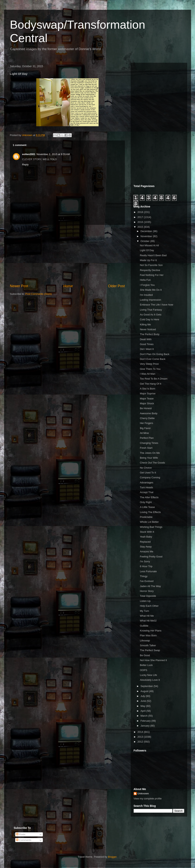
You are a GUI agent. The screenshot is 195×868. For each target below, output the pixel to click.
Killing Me (145, 325)
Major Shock (147, 403)
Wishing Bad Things (151, 527)
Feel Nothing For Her (152, 275)
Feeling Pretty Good (151, 557)
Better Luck (146, 665)
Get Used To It (148, 473)
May (143, 706)
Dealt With (146, 339)
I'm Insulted (146, 295)
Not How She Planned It (153, 660)
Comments (24, 840)
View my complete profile (148, 799)
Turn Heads (146, 487)
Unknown (143, 793)
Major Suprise (148, 393)
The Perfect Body (150, 334)
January (145, 726)
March (144, 716)
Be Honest (146, 408)
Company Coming (150, 477)
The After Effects (149, 497)
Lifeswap (145, 641)
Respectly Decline (150, 270)
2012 (141, 742)
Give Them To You (150, 369)
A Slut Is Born (148, 389)
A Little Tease (147, 507)
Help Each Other (149, 606)
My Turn (144, 611)
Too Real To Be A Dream (154, 379)
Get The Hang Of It (151, 384)
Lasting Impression (150, 300)
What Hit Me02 (148, 621)
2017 (141, 217)
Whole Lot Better (149, 522)
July (143, 696)
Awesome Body (149, 413)
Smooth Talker (148, 645)
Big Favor (145, 428)
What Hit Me (147, 616)
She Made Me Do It (151, 290)
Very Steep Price (149, 364)
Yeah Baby (146, 537)
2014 (141, 732)
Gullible (144, 626)
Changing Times (149, 443)
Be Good (145, 655)
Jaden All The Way (150, 586)
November (147, 236)
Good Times (147, 344)
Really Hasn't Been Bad (153, 255)
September (147, 686)
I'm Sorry (145, 561)
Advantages (147, 483)
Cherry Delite (147, 418)
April (143, 711)
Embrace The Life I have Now (157, 305)
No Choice (146, 468)
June (144, 701)
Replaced (145, 542)
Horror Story (147, 591)
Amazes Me (147, 551)
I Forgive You (147, 285)
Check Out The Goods (152, 463)
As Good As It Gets (151, 315)
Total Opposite (148, 596)
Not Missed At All (149, 245)
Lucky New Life (148, 675)
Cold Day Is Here (150, 319)
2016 (141, 222)
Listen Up (145, 601)
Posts (21, 834)
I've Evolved (147, 581)
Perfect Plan (147, 438)
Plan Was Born (148, 635)
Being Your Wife (149, 458)
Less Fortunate (148, 571)
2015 (141, 227)
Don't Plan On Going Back (155, 354)
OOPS (144, 670)
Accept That (147, 492)
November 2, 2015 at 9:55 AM (53, 154)
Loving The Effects (150, 512)
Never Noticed (148, 329)
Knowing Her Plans (151, 631)
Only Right (146, 502)
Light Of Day (147, 250)
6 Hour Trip (146, 566)
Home (68, 286)
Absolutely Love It (150, 680)
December (147, 231)
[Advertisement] (67, 254)
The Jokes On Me (150, 453)
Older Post (116, 286)
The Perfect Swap (150, 650)
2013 (141, 737)
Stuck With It (147, 532)
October (145, 241)
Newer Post (19, 286)
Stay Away (146, 547)
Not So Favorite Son (151, 265)
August (145, 691)
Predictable (146, 517)
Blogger (112, 857)
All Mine (144, 433)
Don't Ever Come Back (153, 359)
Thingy (144, 576)
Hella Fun (145, 280)
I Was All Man (148, 374)
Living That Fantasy (151, 310)
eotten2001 (29, 154)
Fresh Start (146, 448)
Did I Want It (147, 349)
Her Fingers (146, 423)
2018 (141, 212)
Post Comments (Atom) (38, 294)
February (146, 721)
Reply (25, 165)
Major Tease (147, 399)
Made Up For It (148, 260)
